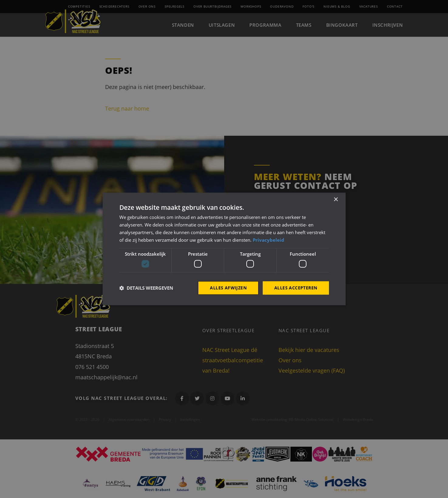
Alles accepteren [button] (296, 288)
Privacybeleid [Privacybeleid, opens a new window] (268, 240)
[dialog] (224, 249)
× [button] (336, 200)
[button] (146, 288)
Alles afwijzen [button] (228, 288)
